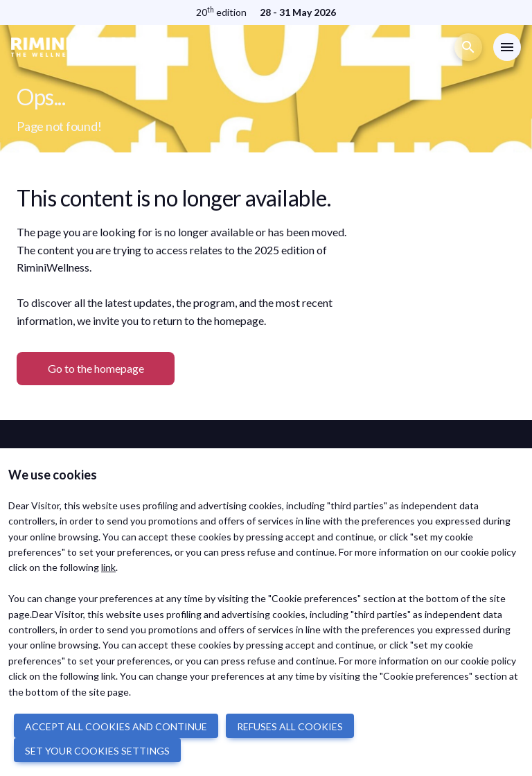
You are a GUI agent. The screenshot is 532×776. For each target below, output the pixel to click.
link (108, 567)
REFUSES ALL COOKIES (290, 726)
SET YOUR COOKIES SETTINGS (97, 751)
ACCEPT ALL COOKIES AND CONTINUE (116, 726)
